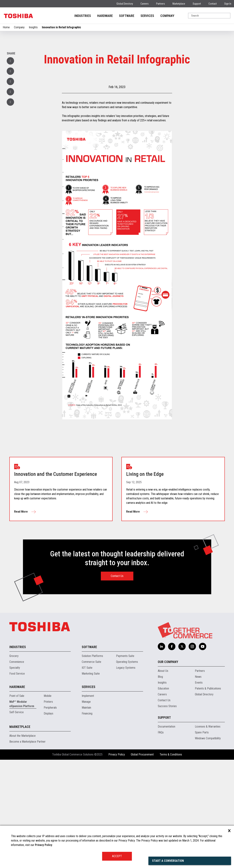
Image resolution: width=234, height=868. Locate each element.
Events (199, 683)
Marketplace (179, 4)
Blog (160, 677)
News (198, 677)
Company (19, 27)
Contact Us (117, 576)
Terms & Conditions (171, 754)
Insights (33, 27)
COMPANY (167, 16)
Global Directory (125, 4)
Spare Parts (202, 732)
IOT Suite (87, 668)
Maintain (86, 708)
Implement (88, 696)
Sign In (228, 4)
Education (163, 688)
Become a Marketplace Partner (27, 742)
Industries (18, 647)
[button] (10, 92)
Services (89, 687)
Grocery (14, 656)
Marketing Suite (91, 674)
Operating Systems (127, 662)
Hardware (17, 687)
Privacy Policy (117, 754)
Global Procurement (142, 754)
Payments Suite (125, 656)
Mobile (48, 696)
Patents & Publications (208, 688)
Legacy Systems (126, 668)
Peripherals (50, 708)
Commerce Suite (91, 662)
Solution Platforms (92, 656)
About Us (163, 671)
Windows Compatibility (208, 738)
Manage (86, 702)
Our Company (168, 662)
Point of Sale (17, 696)
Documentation (166, 727)
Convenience (17, 662)
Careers (145, 4)
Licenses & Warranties (208, 727)
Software (89, 647)
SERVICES (147, 16)
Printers (48, 702)
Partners (161, 4)
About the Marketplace (22, 736)
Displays (48, 713)
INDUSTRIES (83, 16)
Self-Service (17, 712)
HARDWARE (105, 16)
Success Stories (167, 706)
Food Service (17, 674)
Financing (87, 713)
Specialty (15, 668)
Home (6, 27)
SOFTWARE (127, 16)
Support (197, 4)
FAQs (161, 732)
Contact (213, 4)
